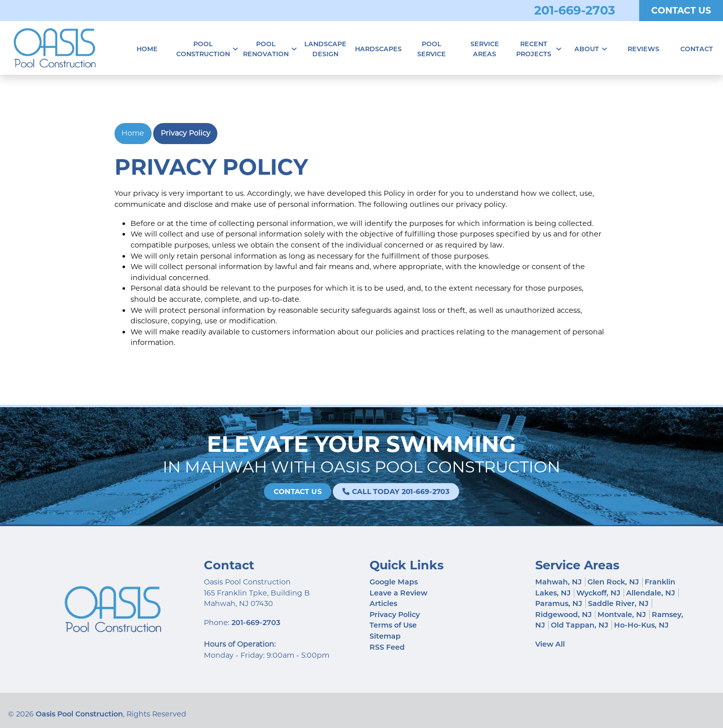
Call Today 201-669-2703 (385, 492)
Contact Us (681, 10)
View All (550, 644)
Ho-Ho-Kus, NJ (641, 625)
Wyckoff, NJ (598, 593)
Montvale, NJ (622, 615)
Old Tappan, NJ (580, 625)
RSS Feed (387, 647)
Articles (383, 603)
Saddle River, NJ (618, 603)
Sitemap (385, 636)
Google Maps (394, 582)
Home (133, 133)
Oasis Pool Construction (79, 714)
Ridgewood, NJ (564, 615)
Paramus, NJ (559, 603)
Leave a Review (398, 593)
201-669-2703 (575, 10)
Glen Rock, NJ (613, 582)
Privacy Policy (186, 133)
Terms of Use (393, 625)
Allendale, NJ (651, 593)
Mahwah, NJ (559, 582)
